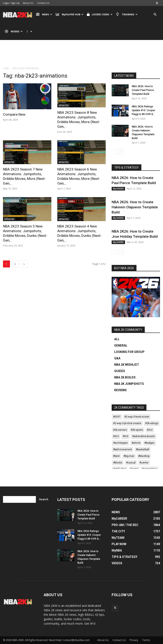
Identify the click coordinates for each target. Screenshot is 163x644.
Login (6, 3)
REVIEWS (120, 390)
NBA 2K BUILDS (125, 377)
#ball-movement (123, 449)
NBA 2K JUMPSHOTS (129, 384)
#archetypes (120, 443)
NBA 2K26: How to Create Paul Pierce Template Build (143, 90)
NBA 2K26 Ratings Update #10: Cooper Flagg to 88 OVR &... (143, 110)
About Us (28, 3)
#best (116, 456)
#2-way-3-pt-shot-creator (127, 423)
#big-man (129, 456)
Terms (146, 640)
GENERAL (121, 345)
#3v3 (116, 436)
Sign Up (15, 3)
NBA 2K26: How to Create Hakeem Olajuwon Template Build (135, 207)
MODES (14, 31)
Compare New (14, 114)
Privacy (134, 640)
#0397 (117, 417)
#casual (131, 463)
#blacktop (144, 456)
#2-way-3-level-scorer (137, 417)
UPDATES (64, 105)
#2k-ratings (152, 423)
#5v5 (126, 436)
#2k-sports (137, 430)
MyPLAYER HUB (69, 14)
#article (136, 443)
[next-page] (24, 264)
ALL (117, 339)
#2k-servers (120, 430)
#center (144, 463)
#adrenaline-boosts (144, 436)
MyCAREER (118, 189)
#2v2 (150, 430)
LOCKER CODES (100, 14)
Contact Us (43, 3)
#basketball (143, 449)
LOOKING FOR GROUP (129, 352)
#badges (149, 443)
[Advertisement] (81, 56)
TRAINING (127, 14)
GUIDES (120, 371)
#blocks (118, 463)
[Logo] (19, 14)
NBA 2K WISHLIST (127, 365)
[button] (155, 15)
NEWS (44, 14)
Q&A (117, 358)
